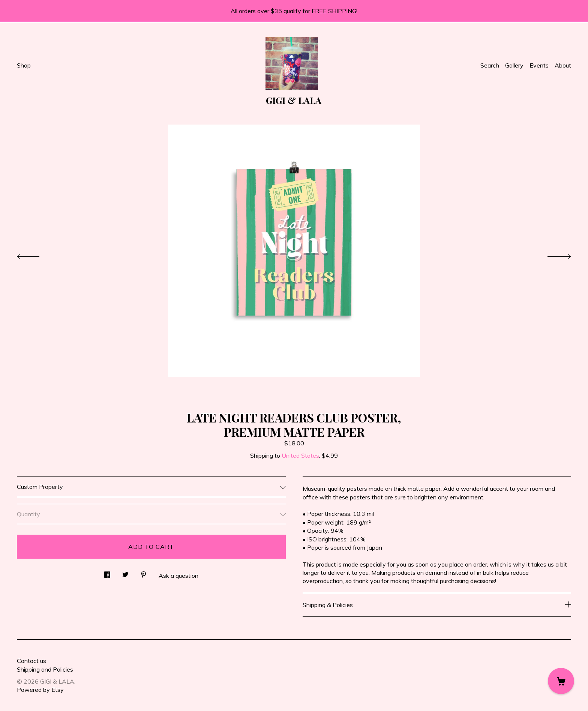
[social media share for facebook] (107, 572)
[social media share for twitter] (125, 572)
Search (490, 65)
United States (300, 455)
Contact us (31, 661)
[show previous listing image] (36, 254)
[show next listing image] (552, 254)
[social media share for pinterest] (144, 572)
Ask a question (178, 576)
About (563, 65)
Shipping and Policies (45, 669)
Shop (24, 65)
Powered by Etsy (40, 690)
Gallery (514, 65)
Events (539, 65)
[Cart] (561, 681)
